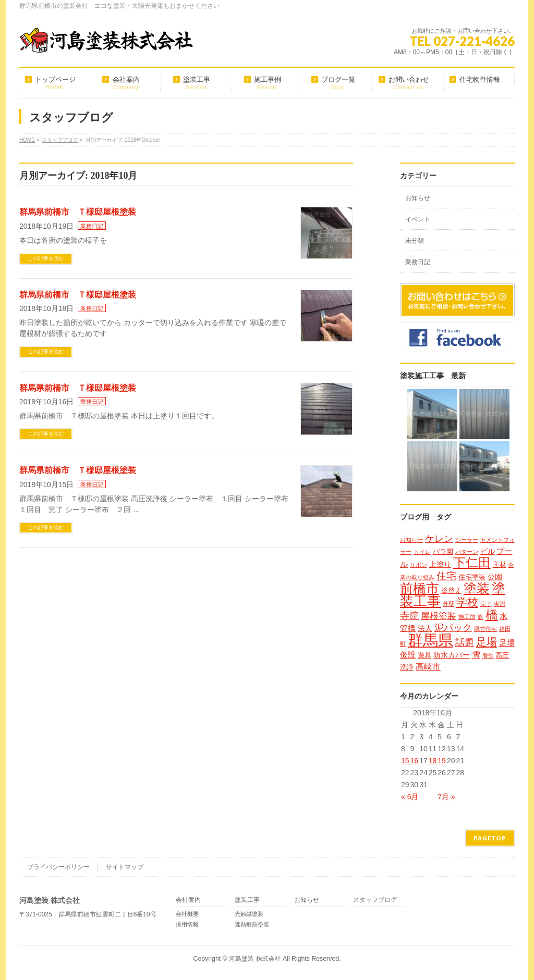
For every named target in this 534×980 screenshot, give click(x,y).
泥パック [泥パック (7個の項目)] (453, 628)
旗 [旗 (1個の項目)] (481, 617)
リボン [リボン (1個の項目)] (418, 565)
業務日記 (92, 226)
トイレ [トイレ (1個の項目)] (422, 552)
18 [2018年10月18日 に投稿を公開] (433, 761)
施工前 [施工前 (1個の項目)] (467, 617)
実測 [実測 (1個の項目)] (500, 604)
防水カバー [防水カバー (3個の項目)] (452, 655)
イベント (418, 219)
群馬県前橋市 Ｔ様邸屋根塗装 (78, 212)
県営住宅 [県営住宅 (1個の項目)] (486, 629)
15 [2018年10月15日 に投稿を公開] (405, 761)
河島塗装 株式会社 (255, 959)
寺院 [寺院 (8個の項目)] (409, 616)
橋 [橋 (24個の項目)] (492, 615)
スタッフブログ (375, 900)
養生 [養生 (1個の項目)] (488, 655)
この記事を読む (46, 258)
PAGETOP (490, 838)
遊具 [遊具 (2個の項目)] (424, 655)
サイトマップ (125, 867)
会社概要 (187, 914)
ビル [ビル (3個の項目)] (488, 551)
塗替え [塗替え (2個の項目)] (451, 591)
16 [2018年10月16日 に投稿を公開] (415, 761)
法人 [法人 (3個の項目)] (425, 628)
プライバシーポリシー (58, 867)
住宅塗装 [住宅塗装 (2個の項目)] (472, 577)
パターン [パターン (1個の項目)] (467, 552)
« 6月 (410, 797)
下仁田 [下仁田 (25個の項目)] (472, 563)
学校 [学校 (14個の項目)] (467, 602)
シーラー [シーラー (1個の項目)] (467, 540)
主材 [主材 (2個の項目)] (500, 565)
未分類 (415, 241)
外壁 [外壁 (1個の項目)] (448, 604)
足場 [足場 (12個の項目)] (487, 642)
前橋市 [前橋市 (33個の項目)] (420, 588)
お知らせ (418, 198)
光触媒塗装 (249, 914)
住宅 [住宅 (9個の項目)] (446, 576)
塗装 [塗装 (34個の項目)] (477, 588)
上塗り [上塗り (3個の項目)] (440, 564)
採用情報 (187, 924)
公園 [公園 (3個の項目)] (495, 577)
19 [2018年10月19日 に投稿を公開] (442, 761)
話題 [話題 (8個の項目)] (465, 642)
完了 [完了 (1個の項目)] (486, 604)
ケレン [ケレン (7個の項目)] (439, 539)
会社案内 (188, 900)
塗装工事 (247, 900)
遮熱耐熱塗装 (252, 924)
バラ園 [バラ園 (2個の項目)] (443, 551)
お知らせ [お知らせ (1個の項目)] (411, 540)
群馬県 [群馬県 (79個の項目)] (430, 640)
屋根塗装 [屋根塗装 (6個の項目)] (439, 616)
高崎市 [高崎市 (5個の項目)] (428, 666)
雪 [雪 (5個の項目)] (476, 654)
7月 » (446, 797)
